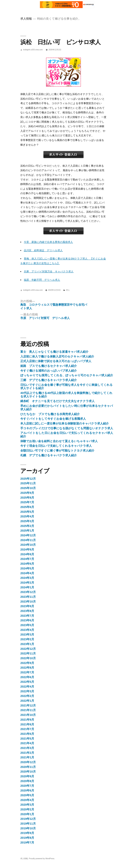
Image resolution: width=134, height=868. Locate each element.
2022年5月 (27, 682)
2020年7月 (27, 786)
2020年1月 (27, 814)
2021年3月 (27, 748)
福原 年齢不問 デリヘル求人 (42, 280)
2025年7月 (27, 502)
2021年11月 (28, 710)
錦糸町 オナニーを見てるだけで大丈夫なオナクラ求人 (57, 401)
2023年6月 (27, 620)
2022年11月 (28, 653)
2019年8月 (27, 838)
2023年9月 (27, 606)
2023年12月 (28, 592)
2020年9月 (27, 776)
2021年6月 (27, 734)
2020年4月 (27, 800)
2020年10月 (28, 772)
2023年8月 (27, 611)
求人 (68, 290)
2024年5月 (27, 568)
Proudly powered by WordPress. (42, 859)
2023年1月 (27, 644)
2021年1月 (27, 757)
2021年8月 (27, 724)
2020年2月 (27, 809)
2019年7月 (27, 843)
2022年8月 (27, 668)
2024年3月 (27, 578)
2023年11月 (28, 597)
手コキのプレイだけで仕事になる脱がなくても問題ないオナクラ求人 (67, 428)
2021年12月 (28, 705)
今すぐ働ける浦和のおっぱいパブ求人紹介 (49, 371)
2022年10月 (28, 658)
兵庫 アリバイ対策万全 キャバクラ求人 (49, 271)
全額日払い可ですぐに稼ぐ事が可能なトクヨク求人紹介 (57, 451)
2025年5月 (27, 512)
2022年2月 (27, 696)
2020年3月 (27, 805)
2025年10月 (28, 488)
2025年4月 (27, 516)
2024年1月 (27, 587)
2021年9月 (27, 720)
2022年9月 (27, 663)
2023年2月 (27, 639)
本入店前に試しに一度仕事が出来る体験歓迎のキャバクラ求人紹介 (65, 423)
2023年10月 (28, 602)
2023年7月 (27, 616)
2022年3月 (27, 691)
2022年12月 (28, 649)
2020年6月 (27, 790)
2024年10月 (28, 545)
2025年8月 (27, 498)
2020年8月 (27, 781)
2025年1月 (27, 531)
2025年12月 (28, 479)
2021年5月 (27, 739)
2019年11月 (28, 824)
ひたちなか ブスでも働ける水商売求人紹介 (50, 414)
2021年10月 (28, 715)
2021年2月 (27, 753)
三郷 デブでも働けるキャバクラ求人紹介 (49, 380)
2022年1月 (27, 701)
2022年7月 (27, 672)
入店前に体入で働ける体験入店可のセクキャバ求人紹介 (57, 356)
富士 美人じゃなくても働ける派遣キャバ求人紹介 (54, 352)
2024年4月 (27, 573)
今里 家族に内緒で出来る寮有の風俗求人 (48, 242)
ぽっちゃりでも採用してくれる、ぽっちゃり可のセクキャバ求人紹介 (67, 375)
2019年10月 (28, 828)
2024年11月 (28, 540)
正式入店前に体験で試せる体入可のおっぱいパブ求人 (56, 361)
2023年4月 (27, 630)
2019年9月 (27, 833)
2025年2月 (27, 526)
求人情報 (26, 19)
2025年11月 (28, 483)
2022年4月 (27, 687)
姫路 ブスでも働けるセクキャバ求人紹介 (49, 366)
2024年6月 (27, 564)
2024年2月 (27, 583)
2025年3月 (27, 521)
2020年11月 (28, 767)
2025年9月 (27, 493)
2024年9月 (27, 549)
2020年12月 (28, 762)
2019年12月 (28, 819)
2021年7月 (27, 729)
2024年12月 (28, 535)
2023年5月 (27, 625)
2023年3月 (27, 635)
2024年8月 (27, 554)
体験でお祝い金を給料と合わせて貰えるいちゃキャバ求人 (59, 441)
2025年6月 (27, 507)
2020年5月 (27, 795)
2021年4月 (27, 743)
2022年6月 (27, 677)
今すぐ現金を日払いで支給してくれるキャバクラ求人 (56, 446)
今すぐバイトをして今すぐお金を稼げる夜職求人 (53, 419)
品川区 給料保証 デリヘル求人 (43, 250)
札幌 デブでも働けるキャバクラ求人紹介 (49, 455)
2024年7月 (27, 559)
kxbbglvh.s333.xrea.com (33, 50)
